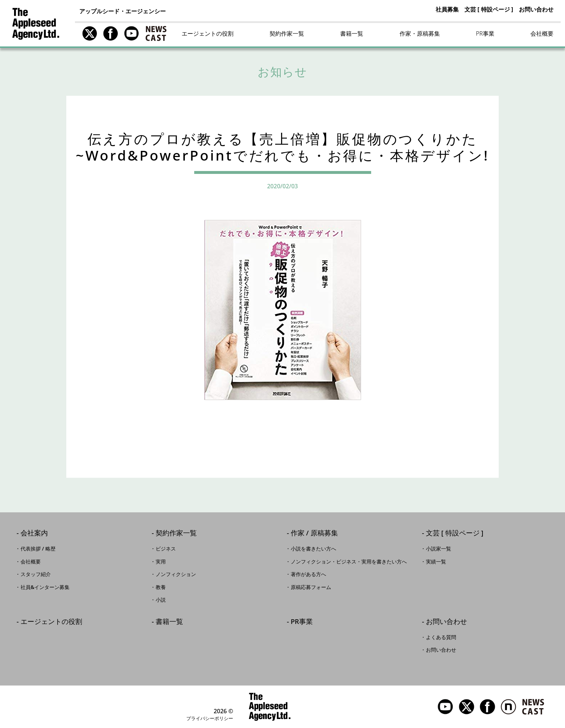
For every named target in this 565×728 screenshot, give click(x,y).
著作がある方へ (308, 574)
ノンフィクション (176, 574)
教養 (161, 587)
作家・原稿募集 (420, 33)
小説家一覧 (439, 549)
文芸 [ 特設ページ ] (489, 9)
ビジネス (166, 549)
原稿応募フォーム (311, 587)
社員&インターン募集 (45, 587)
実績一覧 (436, 562)
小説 (161, 600)
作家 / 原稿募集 (314, 533)
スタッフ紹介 (36, 574)
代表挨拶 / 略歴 (38, 549)
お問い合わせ (536, 9)
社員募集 (447, 9)
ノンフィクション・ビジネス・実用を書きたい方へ (349, 562)
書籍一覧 (352, 33)
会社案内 (34, 533)
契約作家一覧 (287, 33)
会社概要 (542, 33)
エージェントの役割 (208, 33)
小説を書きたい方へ (313, 549)
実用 (161, 562)
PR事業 (485, 33)
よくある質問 (441, 637)
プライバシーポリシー (210, 718)
